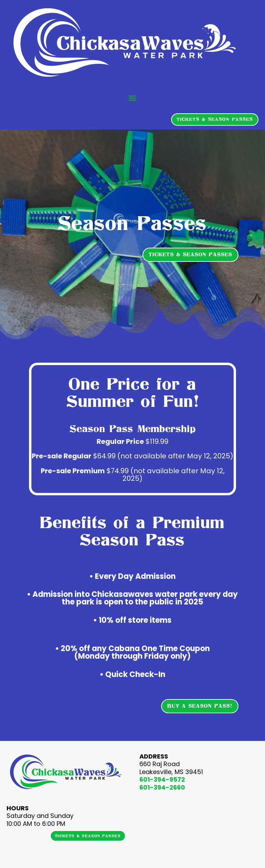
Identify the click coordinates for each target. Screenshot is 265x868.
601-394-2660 (162, 787)
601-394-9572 (162, 779)
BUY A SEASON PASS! (200, 706)
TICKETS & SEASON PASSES (215, 119)
